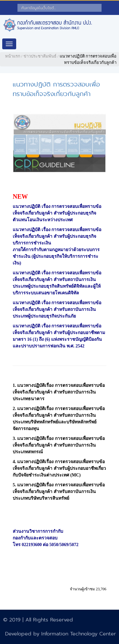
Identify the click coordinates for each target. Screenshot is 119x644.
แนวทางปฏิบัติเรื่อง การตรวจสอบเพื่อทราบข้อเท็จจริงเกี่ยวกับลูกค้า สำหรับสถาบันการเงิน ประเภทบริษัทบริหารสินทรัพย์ (59, 492)
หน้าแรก (13, 56)
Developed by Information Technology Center (60, 634)
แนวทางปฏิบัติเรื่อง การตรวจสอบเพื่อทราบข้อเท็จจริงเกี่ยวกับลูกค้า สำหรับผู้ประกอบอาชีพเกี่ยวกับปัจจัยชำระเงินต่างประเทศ (59, 468)
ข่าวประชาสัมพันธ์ (40, 56)
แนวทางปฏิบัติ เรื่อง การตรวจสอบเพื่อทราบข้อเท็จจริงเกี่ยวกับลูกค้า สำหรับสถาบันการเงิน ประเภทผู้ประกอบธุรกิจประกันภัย (57, 309)
